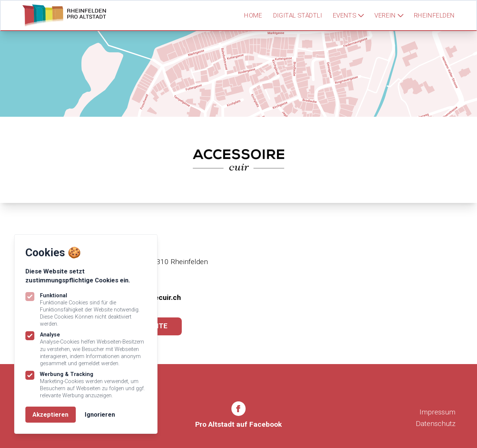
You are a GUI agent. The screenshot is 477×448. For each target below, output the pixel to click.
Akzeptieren (50, 414)
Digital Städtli (298, 15)
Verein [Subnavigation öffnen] (389, 15)
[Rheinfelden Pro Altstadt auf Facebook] (238, 416)
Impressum (437, 412)
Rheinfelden (434, 15)
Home (253, 15)
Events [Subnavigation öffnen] (348, 15)
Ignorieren (100, 414)
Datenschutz (436, 424)
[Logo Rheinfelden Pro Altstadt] (64, 15)
